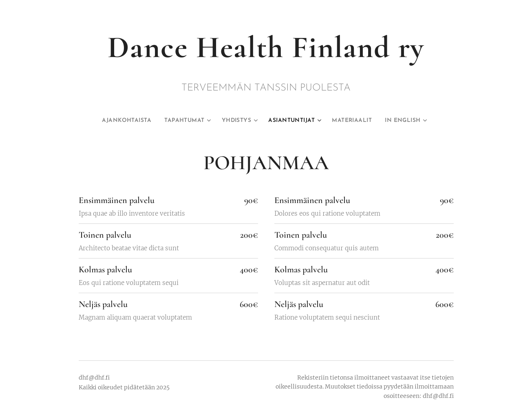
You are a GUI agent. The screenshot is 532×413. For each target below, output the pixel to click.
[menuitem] (121, 121)
